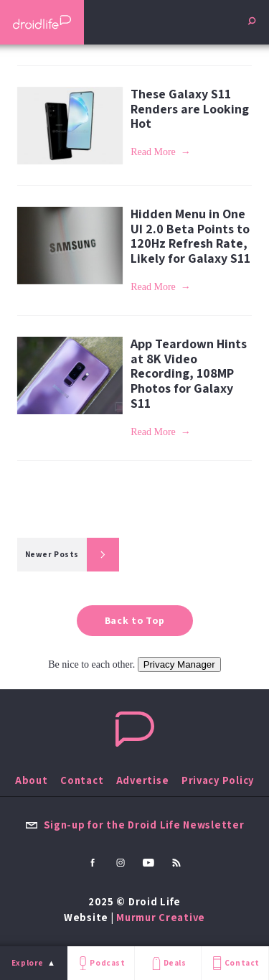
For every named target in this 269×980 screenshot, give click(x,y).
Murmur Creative (161, 917)
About (32, 780)
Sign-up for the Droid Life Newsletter (135, 825)
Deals (167, 963)
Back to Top (135, 620)
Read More (153, 152)
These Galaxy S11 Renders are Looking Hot (190, 108)
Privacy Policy (218, 780)
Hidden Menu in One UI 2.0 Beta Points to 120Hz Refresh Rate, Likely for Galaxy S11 (190, 236)
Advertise (143, 780)
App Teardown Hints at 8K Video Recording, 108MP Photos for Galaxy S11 (189, 373)
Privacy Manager (179, 664)
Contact (235, 963)
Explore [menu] (28, 963)
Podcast (100, 963)
